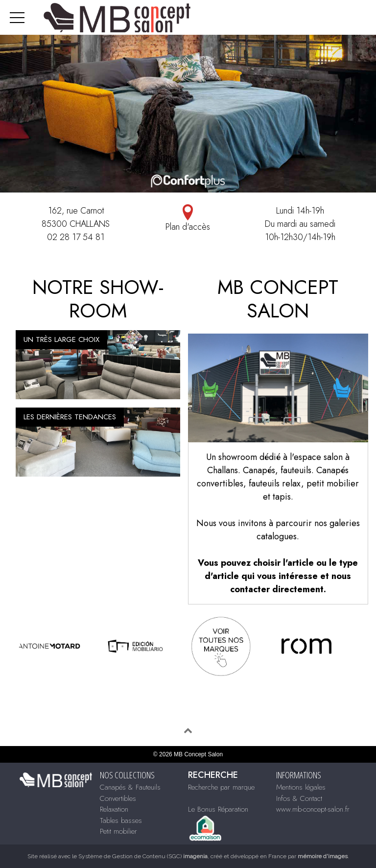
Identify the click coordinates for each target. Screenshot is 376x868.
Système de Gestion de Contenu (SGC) (143, 856)
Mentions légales (301, 787)
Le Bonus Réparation (218, 809)
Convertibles (118, 798)
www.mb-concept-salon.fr (313, 809)
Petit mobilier (118, 831)
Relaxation (114, 809)
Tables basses (121, 820)
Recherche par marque (221, 787)
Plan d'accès (188, 219)
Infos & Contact (299, 798)
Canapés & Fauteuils (130, 787)
